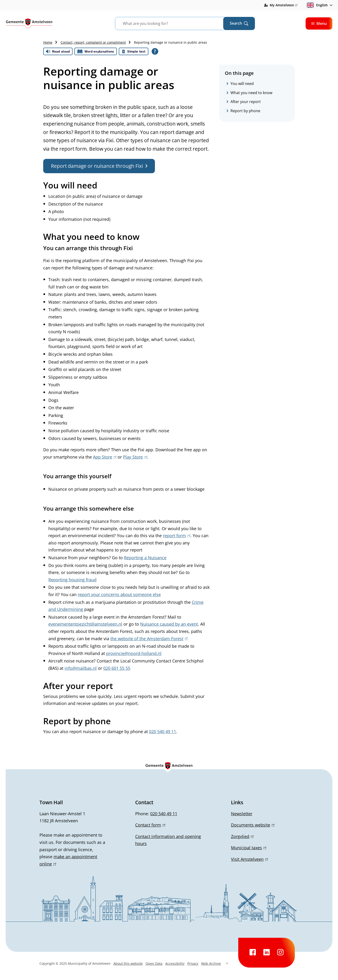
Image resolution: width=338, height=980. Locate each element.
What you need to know (251, 93)
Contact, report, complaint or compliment (93, 42)
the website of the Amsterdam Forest (149, 639)
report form (177, 536)
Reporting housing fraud (72, 580)
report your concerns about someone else (119, 594)
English (317, 5)
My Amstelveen (284, 5)
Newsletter (242, 814)
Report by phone (245, 111)
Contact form (150, 825)
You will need (242, 84)
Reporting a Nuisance (145, 558)
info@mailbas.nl (81, 668)
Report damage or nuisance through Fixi (99, 166)
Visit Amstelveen (249, 859)
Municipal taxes (249, 848)
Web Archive (215, 964)
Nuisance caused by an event (169, 624)
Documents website (253, 825)
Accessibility (175, 963)
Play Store (135, 457)
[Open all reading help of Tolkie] (155, 51)
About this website (128, 963)
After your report (246, 102)
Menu (319, 23)
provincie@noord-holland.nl (134, 653)
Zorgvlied (242, 836)
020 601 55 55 (117, 668)
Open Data (154, 963)
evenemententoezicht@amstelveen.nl (85, 624)
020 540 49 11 (163, 731)
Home (48, 42)
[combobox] (175, 23)
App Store (105, 457)
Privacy (193, 963)
